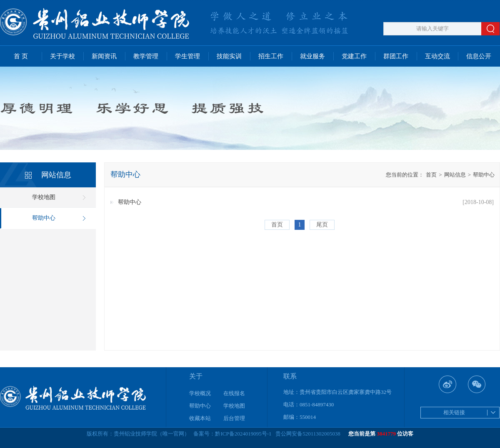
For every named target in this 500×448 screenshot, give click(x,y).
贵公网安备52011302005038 (308, 434)
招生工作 (271, 56)
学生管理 (187, 56)
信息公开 (479, 56)
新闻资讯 (104, 56)
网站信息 (452, 175)
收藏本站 (200, 418)
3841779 (387, 434)
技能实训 (229, 56)
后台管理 (234, 418)
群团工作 (396, 56)
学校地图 (44, 197)
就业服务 (312, 56)
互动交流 (437, 56)
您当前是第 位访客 (381, 434)
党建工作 (354, 56)
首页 (431, 175)
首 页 (21, 56)
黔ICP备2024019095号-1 (243, 434)
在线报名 (234, 393)
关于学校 (62, 56)
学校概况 (200, 393)
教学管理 (146, 56)
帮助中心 (44, 218)
